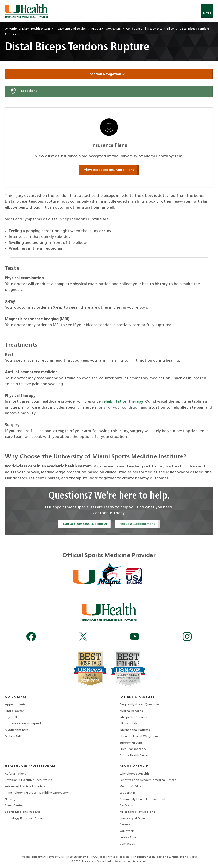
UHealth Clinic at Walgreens (139, 736)
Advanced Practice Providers (25, 787)
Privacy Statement (76, 857)
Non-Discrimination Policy (147, 857)
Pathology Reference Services (26, 818)
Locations (23, 91)
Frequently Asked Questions (139, 705)
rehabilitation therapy (122, 402)
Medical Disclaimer (33, 857)
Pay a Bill (11, 717)
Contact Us (127, 844)
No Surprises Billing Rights (181, 857)
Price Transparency (133, 749)
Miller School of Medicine (137, 812)
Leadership (127, 793)
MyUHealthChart (16, 730)
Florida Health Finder (134, 756)
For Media (127, 806)
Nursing (10, 799)
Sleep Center (14, 806)
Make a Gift (13, 736)
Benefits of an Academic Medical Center (148, 780)
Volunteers (127, 831)
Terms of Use (55, 857)
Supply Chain (129, 837)
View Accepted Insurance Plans (109, 170)
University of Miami (133, 818)
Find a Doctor (14, 711)
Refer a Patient (15, 774)
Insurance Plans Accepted (23, 724)
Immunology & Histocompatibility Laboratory (37, 793)
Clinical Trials (129, 724)
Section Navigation (109, 74)
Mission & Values (131, 787)
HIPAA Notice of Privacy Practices (109, 857)
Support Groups (131, 743)
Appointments (15, 705)
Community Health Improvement (142, 799)
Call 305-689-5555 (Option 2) (85, 524)
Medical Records (131, 711)
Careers (125, 825)
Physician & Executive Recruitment (28, 780)
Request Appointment (137, 524)
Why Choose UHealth (134, 774)
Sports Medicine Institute (23, 812)
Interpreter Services (133, 717)
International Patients (135, 730)
